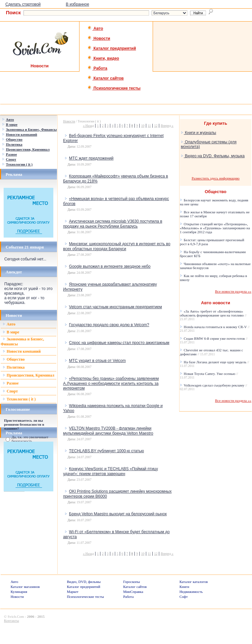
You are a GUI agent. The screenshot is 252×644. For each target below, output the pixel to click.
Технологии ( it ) (19, 399)
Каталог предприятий (112, 48)
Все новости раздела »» (233, 291)
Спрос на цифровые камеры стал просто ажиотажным (119, 343)
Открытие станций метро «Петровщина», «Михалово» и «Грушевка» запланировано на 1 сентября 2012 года (215, 228)
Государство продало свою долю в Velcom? (109, 325)
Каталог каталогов (194, 582)
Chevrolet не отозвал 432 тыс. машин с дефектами (211, 352)
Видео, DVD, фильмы (84, 582)
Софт (184, 597)
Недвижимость (191, 592)
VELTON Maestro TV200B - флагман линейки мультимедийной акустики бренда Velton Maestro (108, 431)
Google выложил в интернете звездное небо (110, 266)
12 (156, 126)
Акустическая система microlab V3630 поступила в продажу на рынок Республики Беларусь (112, 224)
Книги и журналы (199, 133)
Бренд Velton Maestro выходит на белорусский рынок (118, 514)
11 (149, 126)
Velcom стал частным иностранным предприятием (115, 307)
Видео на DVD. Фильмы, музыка (213, 156)
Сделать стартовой (23, 4)
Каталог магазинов (25, 587)
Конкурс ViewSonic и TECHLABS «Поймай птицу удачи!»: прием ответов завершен (110, 471)
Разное (11, 383)
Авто (95, 29)
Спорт (10, 391)
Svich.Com (16, 616)
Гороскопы (132, 582)
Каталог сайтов (105, 78)
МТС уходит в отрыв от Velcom (97, 361)
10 (143, 126)
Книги (184, 587)
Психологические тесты (114, 88)
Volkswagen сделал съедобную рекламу (213, 387)
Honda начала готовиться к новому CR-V (215, 329)
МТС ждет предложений (91, 158)
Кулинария (19, 592)
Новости (99, 38)
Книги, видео (103, 58)
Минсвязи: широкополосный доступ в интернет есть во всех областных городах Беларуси (117, 246)
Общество (14, 359)
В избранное (77, 4)
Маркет (73, 592)
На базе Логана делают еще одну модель (214, 364)
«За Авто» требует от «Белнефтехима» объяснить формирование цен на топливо (213, 315)
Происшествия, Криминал (28, 375)
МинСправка (133, 592)
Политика (14, 367)
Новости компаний (22, 351)
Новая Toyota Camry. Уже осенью (209, 375)
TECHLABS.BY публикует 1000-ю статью (106, 451)
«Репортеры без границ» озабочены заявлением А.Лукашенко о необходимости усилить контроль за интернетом (111, 383)
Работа (97, 68)
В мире (11, 332)
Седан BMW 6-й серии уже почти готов (214, 340)
